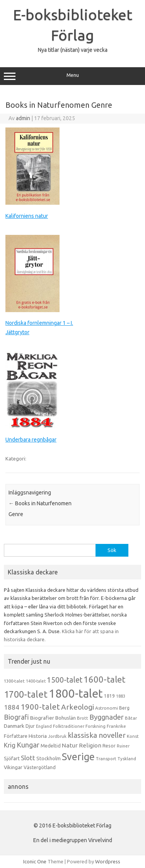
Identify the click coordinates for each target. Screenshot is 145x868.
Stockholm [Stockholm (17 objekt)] (49, 758)
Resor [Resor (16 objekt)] (109, 746)
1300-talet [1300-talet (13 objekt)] (14, 681)
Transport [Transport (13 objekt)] (106, 759)
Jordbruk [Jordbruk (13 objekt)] (57, 736)
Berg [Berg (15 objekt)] (124, 708)
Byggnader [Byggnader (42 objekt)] (107, 717)
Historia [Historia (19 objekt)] (38, 736)
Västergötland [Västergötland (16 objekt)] (40, 767)
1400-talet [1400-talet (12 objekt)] (36, 681)
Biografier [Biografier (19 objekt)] (42, 718)
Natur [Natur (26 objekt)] (70, 745)
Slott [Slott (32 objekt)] (28, 758)
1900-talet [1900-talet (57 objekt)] (40, 707)
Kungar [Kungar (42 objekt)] (28, 745)
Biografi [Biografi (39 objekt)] (16, 717)
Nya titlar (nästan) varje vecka (73, 50)
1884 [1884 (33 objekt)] (12, 707)
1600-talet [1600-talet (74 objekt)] (104, 679)
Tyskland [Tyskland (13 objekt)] (127, 759)
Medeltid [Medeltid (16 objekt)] (51, 746)
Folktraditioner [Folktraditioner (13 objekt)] (69, 726)
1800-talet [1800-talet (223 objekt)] (76, 694)
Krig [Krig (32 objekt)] (10, 745)
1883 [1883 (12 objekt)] (121, 696)
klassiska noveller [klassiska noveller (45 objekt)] (97, 735)
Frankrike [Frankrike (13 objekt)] (116, 726)
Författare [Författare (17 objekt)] (16, 736)
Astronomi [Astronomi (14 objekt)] (107, 708)
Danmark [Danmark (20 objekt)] (14, 726)
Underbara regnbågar (31, 440)
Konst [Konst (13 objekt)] (133, 736)
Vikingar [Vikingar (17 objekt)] (13, 767)
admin (23, 118)
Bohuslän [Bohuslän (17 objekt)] (66, 718)
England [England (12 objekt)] (44, 726)
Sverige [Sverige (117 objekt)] (78, 757)
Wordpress (108, 861)
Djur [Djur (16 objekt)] (30, 726)
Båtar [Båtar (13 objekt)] (131, 718)
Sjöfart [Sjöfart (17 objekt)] (12, 758)
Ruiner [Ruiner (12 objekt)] (123, 746)
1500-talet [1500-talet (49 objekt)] (65, 680)
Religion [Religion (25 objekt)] (90, 745)
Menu (72, 76)
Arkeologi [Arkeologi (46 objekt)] (78, 707)
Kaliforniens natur (27, 216)
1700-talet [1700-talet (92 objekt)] (26, 694)
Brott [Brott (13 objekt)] (83, 718)
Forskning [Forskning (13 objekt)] (96, 726)
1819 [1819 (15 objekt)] (109, 696)
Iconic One (35, 861)
